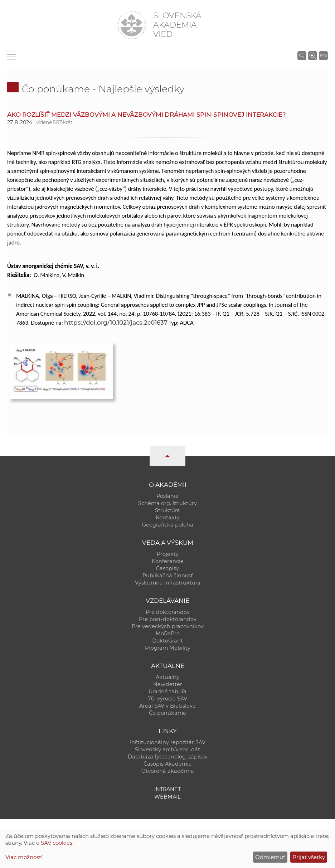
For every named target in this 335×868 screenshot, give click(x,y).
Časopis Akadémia (168, 764)
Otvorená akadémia (168, 771)
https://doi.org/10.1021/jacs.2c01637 (116, 323)
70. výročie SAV (167, 699)
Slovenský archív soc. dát (167, 750)
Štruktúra (167, 510)
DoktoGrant (167, 641)
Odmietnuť (270, 857)
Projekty (168, 554)
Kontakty (168, 518)
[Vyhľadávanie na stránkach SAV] (302, 55)
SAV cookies (57, 843)
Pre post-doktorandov (168, 619)
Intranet (167, 789)
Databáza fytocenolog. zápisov (168, 757)
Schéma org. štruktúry (167, 503)
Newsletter (168, 684)
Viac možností (24, 857)
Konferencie (168, 561)
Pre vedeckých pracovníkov (168, 626)
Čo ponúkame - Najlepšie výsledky (103, 89)
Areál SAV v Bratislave (167, 706)
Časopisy (167, 568)
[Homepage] (132, 25)
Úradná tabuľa (167, 692)
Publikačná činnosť (168, 576)
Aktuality (167, 677)
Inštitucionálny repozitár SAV (168, 742)
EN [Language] (324, 55)
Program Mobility (168, 648)
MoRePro (168, 634)
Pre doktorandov (168, 612)
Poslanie (167, 496)
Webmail (167, 797)
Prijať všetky (309, 857)
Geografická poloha (168, 525)
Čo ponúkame (167, 713)
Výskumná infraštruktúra (168, 583)
